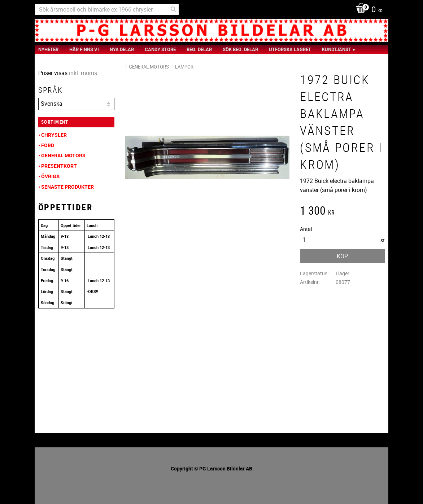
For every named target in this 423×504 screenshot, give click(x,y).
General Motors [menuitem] (63, 155)
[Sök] (174, 9)
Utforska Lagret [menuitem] (290, 49)
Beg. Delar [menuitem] (199, 49)
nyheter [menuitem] (48, 49)
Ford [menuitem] (48, 145)
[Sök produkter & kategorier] (107, 9)
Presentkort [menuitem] (59, 166)
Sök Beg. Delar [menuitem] (240, 49)
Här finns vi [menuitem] (84, 49)
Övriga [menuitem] (50, 176)
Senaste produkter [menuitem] (67, 187)
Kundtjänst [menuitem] (337, 49)
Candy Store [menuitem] (160, 49)
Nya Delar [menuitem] (122, 49)
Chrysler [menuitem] (54, 135)
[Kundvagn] (367, 10)
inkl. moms (83, 73)
